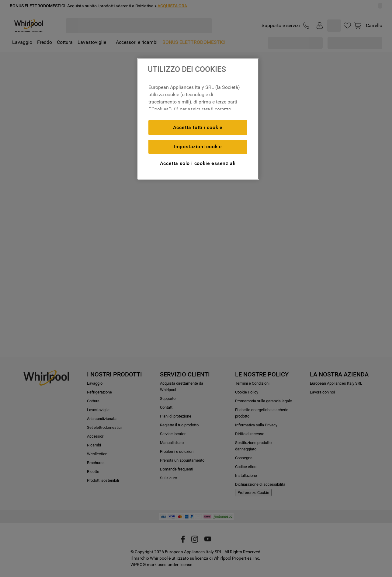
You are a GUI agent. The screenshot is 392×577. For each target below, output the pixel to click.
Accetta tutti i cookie (198, 127)
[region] (198, 119)
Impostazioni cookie (198, 147)
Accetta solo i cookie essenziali (198, 163)
